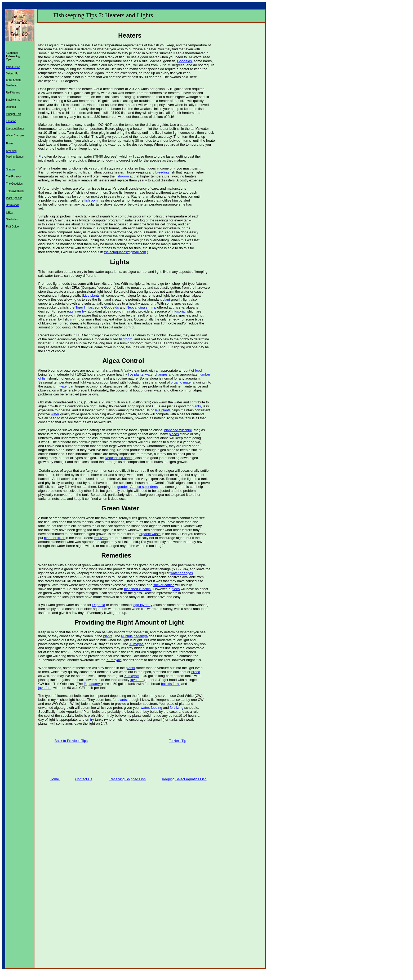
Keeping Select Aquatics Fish (184, 779)
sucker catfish (164, 585)
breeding (162, 172)
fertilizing (177, 708)
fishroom (122, 176)
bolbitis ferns (171, 684)
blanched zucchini (178, 430)
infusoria (178, 311)
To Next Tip (178, 741)
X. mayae (136, 644)
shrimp (75, 319)
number (204, 374)
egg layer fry (76, 311)
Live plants (91, 295)
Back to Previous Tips (71, 741)
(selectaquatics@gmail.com (125, 252)
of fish (43, 378)
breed (196, 672)
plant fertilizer (55, 538)
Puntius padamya (134, 636)
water (64, 386)
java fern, (45, 688)
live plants (136, 374)
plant (166, 299)
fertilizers (101, 538)
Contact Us (84, 779)
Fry (41, 156)
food (198, 370)
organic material (183, 382)
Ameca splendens (144, 487)
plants (196, 406)
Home (55, 779)
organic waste (150, 534)
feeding (156, 708)
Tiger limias (84, 307)
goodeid (123, 487)
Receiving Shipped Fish (128, 779)
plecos (174, 434)
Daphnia (99, 605)
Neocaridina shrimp (141, 307)
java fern (137, 680)
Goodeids (112, 307)
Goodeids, (185, 61)
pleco (176, 589)
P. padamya (93, 684)
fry (92, 720)
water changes (156, 374)
